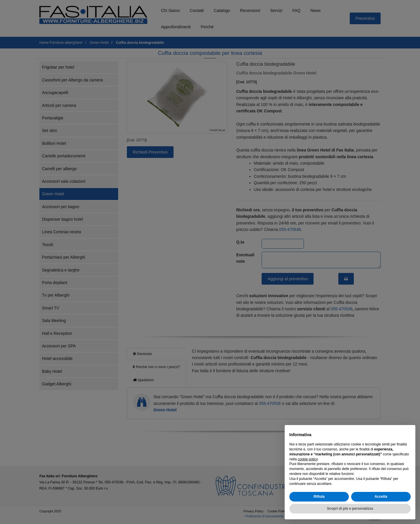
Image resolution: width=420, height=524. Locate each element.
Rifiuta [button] (319, 497)
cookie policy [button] (308, 459)
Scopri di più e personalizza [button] (350, 509)
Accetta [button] (381, 497)
